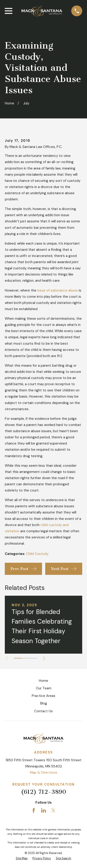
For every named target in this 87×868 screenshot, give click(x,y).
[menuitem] (22, 858)
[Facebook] (34, 810)
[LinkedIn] (43, 810)
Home (43, 681)
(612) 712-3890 (44, 792)
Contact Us (43, 711)
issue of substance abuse (58, 290)
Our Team (44, 688)
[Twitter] (53, 810)
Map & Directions (44, 772)
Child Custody (37, 554)
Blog (44, 703)
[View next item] (44, 658)
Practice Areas (43, 696)
